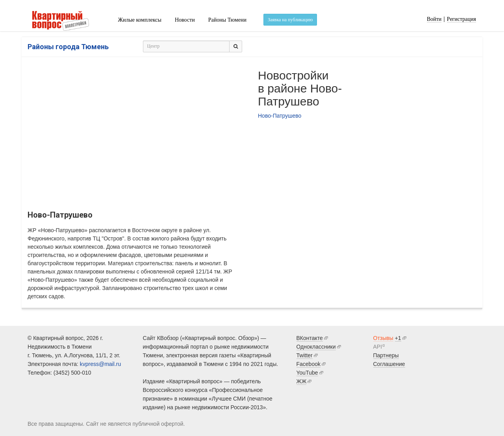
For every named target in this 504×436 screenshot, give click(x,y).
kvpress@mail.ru (100, 364)
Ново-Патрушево (280, 116)
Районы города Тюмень (68, 47)
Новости (185, 20)
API (378, 347)
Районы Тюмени (227, 20)
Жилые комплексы (140, 20)
